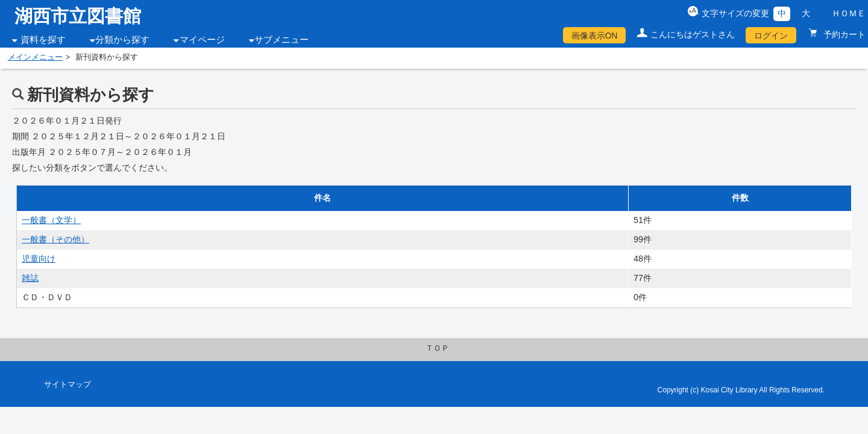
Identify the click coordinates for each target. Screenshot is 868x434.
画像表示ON (595, 36)
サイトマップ (68, 385)
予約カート (843, 34)
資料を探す (43, 40)
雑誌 (30, 278)
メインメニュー (35, 57)
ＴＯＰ (437, 348)
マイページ (202, 40)
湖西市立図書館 (78, 16)
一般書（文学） (51, 220)
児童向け (39, 259)
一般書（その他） (55, 239)
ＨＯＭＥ (849, 13)
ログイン (771, 36)
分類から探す (122, 40)
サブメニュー (281, 40)
